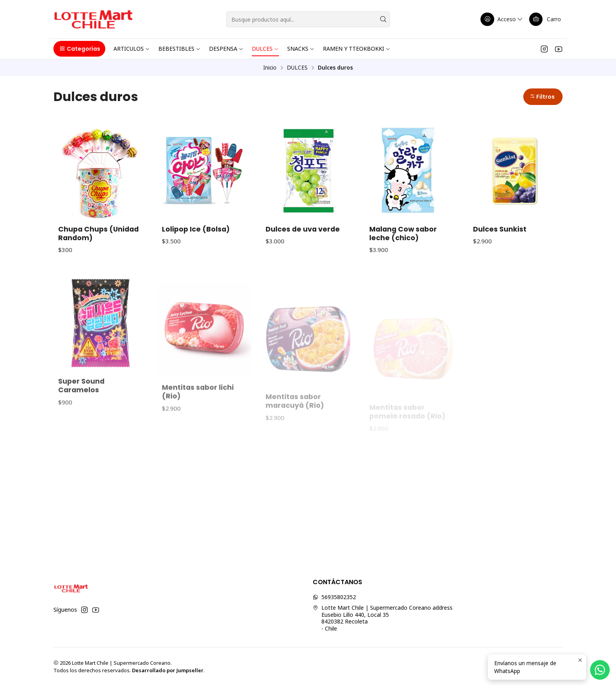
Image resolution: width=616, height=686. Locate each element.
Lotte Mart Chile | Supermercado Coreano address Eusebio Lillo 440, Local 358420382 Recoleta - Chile (383, 618)
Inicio (270, 68)
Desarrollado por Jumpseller (168, 670)
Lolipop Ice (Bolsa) (196, 229)
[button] (79, 49)
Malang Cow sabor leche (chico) (403, 234)
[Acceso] (502, 19)
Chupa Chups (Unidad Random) (98, 234)
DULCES (297, 68)
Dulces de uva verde (303, 229)
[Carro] (545, 19)
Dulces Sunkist (500, 229)
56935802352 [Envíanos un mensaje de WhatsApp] (334, 597)
